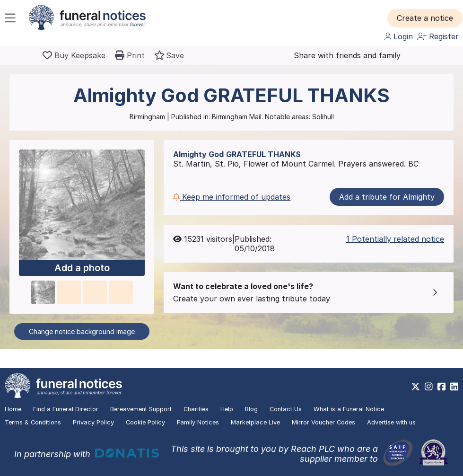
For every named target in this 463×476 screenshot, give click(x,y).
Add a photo (82, 268)
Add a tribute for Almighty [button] (387, 197)
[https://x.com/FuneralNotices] (415, 387)
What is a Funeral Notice (349, 409)
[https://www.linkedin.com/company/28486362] (454, 387)
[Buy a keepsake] (74, 55)
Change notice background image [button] (82, 331)
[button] (425, 18)
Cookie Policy (145, 422)
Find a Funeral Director (66, 409)
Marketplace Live (255, 422)
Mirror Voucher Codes (323, 422)
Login (399, 36)
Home (13, 409)
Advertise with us (391, 422)
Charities (196, 409)
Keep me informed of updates (232, 197)
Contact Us (286, 409)
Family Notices (198, 422)
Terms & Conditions (33, 422)
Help (227, 409)
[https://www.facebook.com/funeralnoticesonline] (441, 387)
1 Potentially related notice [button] (395, 239)
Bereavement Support (141, 409)
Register (438, 36)
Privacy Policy (93, 422)
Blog (251, 409)
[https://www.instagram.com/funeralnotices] (429, 387)
